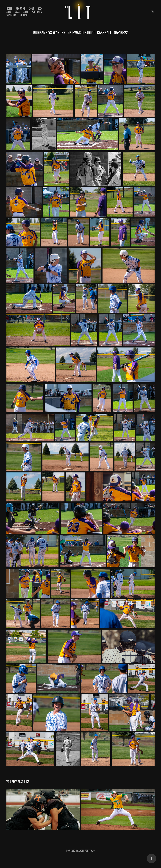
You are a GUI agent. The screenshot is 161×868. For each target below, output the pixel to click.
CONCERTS (11, 15)
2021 (26, 12)
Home (9, 9)
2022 (17, 12)
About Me (21, 9)
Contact (24, 15)
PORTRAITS (37, 12)
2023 (9, 12)
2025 (32, 9)
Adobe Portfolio (87, 851)
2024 (40, 9)
